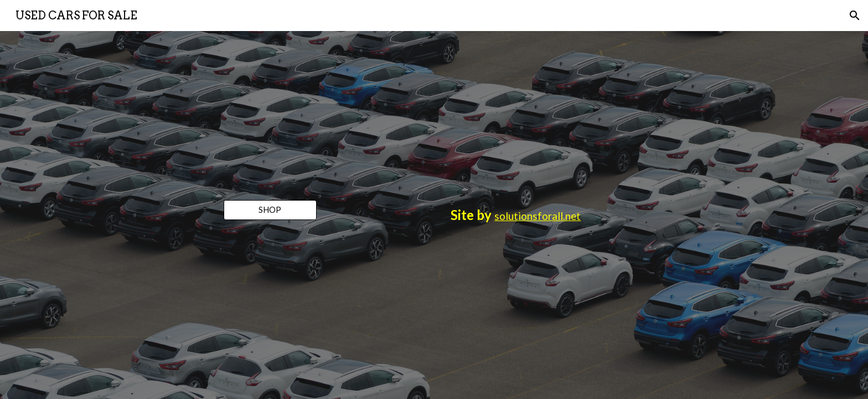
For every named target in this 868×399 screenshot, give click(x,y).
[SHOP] (270, 210)
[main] (516, 215)
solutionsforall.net (538, 216)
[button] (855, 16)
